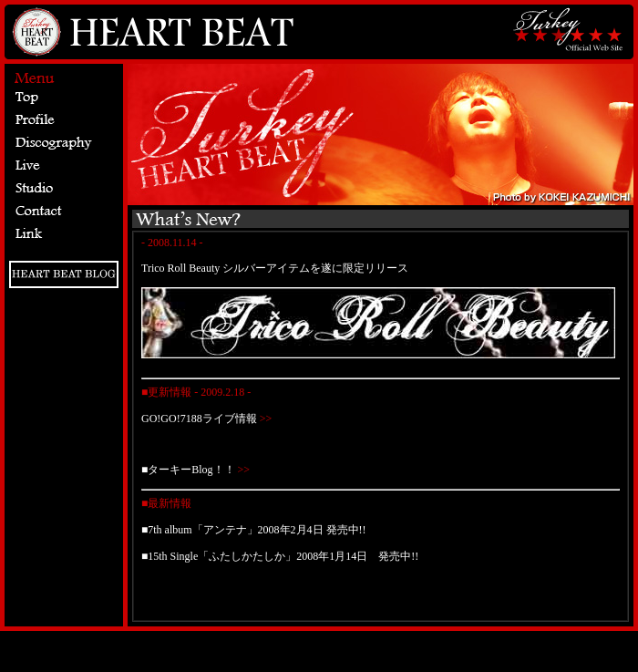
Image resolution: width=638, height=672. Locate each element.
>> (265, 419)
